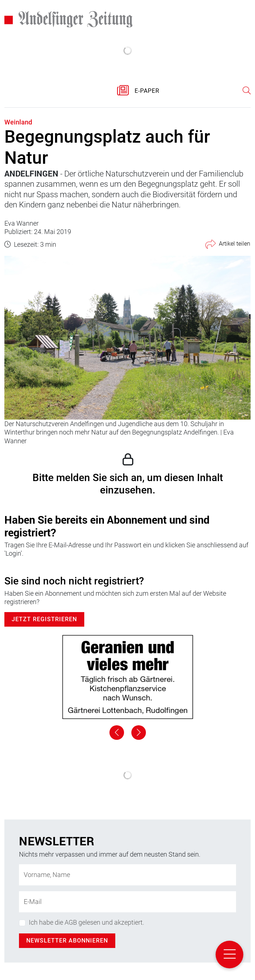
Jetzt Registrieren (44, 619)
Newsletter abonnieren (67, 941)
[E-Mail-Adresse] (127, 902)
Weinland (18, 122)
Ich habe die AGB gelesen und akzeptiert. (86, 922)
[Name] (127, 875)
